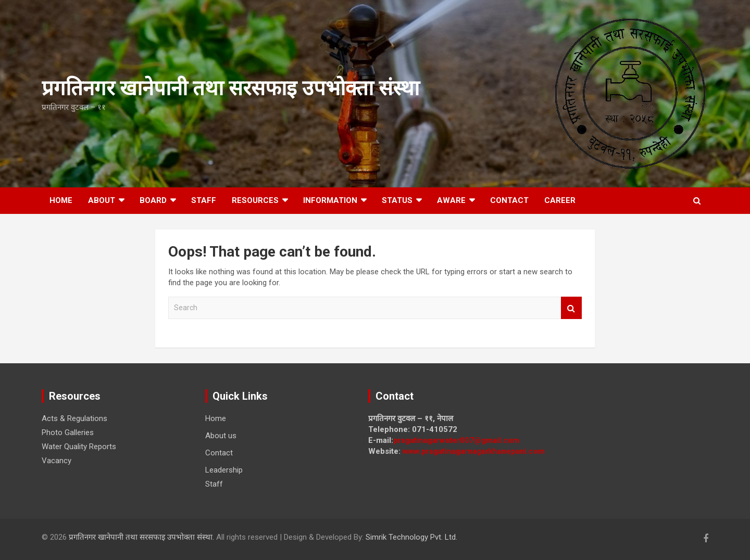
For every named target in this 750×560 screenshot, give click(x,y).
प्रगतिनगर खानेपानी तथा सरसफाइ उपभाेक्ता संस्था (230, 88)
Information (330, 200)
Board (153, 200)
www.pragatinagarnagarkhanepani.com (474, 451)
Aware (451, 200)
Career (560, 200)
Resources (255, 200)
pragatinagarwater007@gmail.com (456, 440)
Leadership (224, 470)
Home (61, 200)
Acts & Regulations (74, 418)
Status (397, 200)
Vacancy (57, 461)
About (102, 200)
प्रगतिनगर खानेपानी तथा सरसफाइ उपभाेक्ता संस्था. (142, 537)
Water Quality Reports (79, 447)
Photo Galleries (68, 432)
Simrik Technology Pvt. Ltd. (411, 537)
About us (221, 436)
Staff (204, 200)
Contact (509, 200)
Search (571, 308)
